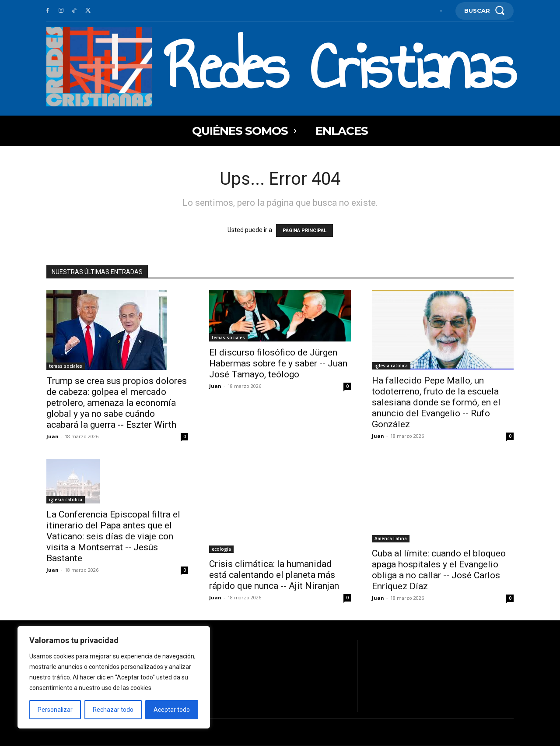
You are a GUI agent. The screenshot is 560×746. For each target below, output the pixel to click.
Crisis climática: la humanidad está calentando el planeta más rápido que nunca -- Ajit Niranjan (274, 575)
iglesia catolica (391, 366)
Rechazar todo (113, 710)
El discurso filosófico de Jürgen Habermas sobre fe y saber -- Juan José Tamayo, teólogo (278, 363)
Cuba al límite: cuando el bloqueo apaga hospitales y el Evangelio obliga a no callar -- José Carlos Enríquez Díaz (439, 570)
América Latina (391, 538)
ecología (221, 549)
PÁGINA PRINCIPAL (304, 230)
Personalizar (55, 710)
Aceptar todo (172, 710)
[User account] (441, 11)
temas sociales (66, 366)
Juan (52, 436)
